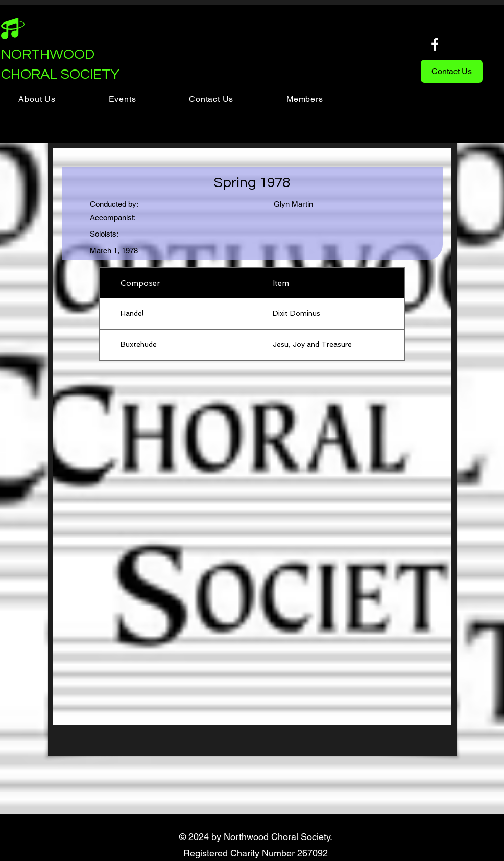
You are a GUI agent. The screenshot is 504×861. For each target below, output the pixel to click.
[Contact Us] (452, 71)
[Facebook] (435, 44)
